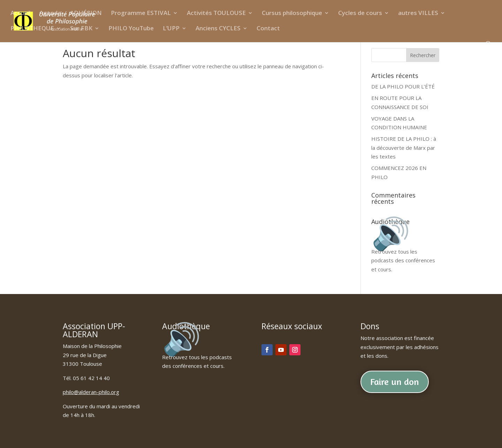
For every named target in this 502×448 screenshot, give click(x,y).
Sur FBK (81, 29)
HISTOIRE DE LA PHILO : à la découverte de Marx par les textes (404, 148)
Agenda (50, 14)
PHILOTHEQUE (32, 29)
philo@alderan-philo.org (91, 392)
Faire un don (395, 382)
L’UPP (171, 29)
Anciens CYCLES (218, 29)
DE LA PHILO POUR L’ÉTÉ (403, 86)
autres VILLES (418, 14)
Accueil (20, 14)
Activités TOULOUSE (216, 14)
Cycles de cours (360, 14)
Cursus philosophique (292, 14)
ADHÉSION (86, 14)
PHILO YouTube (131, 29)
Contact (268, 29)
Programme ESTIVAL (141, 14)
